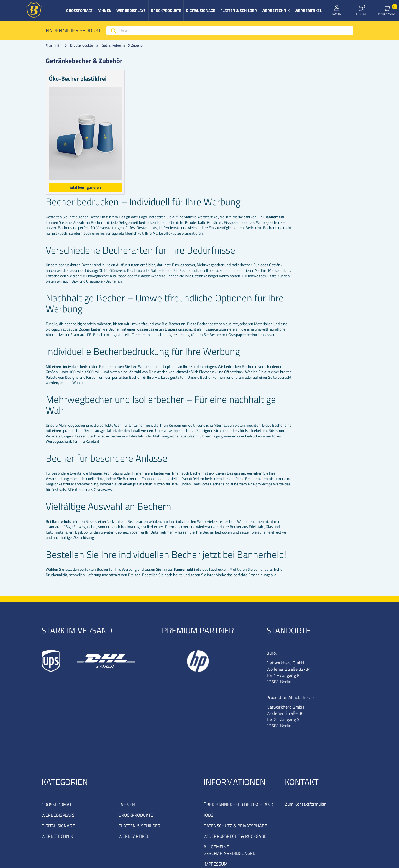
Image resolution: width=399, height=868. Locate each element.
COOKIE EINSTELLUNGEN (228, 819)
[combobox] (230, 31)
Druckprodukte (82, 45)
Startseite (54, 45)
